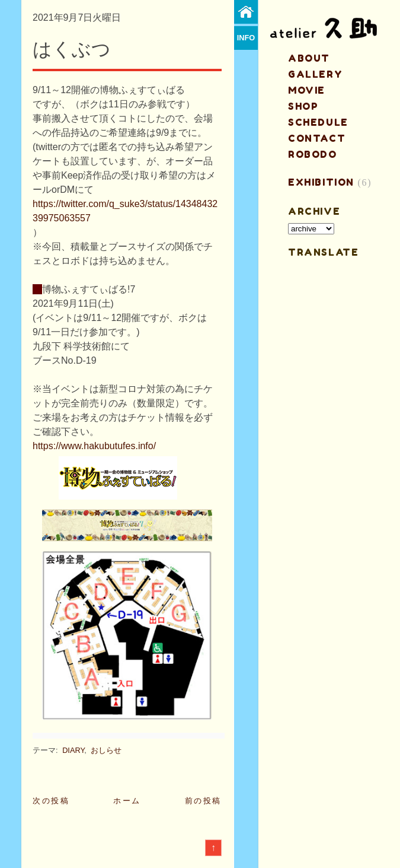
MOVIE (307, 90)
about (309, 58)
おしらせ (106, 750)
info (246, 38)
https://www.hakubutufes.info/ (94, 446)
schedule (318, 122)
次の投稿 (51, 801)
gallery (315, 74)
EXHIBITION (321, 182)
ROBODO (313, 154)
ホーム (127, 801)
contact (317, 138)
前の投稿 (203, 801)
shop (303, 106)
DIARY (73, 750)
